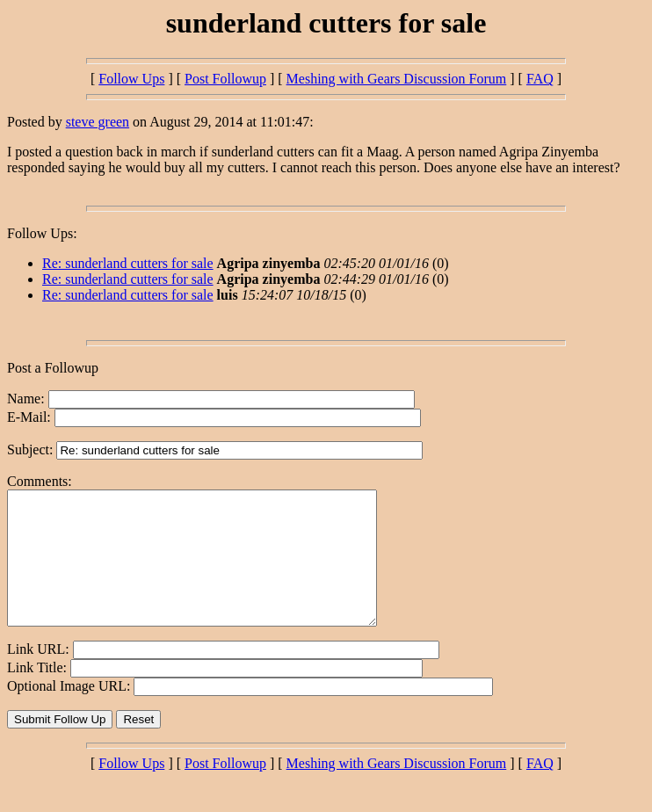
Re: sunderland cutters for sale (128, 263)
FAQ (540, 79)
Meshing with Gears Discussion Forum (397, 79)
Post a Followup (53, 368)
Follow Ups (131, 79)
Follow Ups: (42, 233)
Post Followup (225, 79)
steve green (98, 122)
